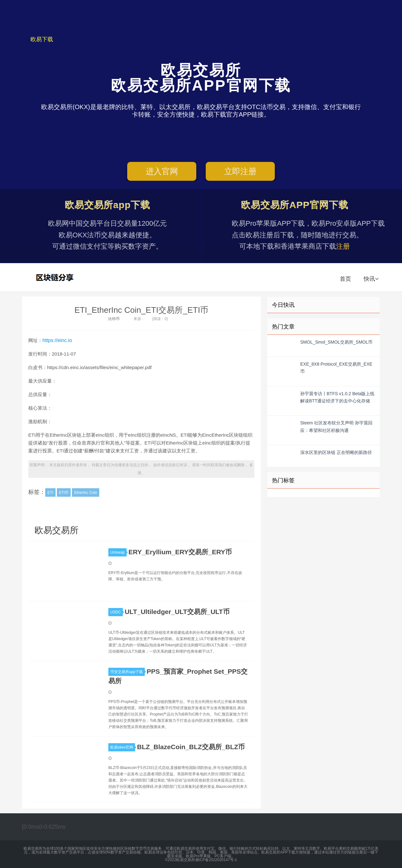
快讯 (371, 279)
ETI (50, 493)
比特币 (114, 319)
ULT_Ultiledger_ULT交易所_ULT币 (177, 612)
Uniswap (118, 552)
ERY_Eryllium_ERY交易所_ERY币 (180, 552)
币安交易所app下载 (128, 672)
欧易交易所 (56, 277)
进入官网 (162, 171)
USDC (117, 612)
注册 (343, 246)
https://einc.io (57, 340)
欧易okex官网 (123, 747)
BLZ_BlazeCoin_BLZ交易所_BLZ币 (191, 747)
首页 (345, 279)
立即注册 (240, 171)
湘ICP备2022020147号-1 (216, 860)
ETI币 (64, 493)
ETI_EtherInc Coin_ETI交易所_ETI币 (141, 310)
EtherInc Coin (86, 493)
